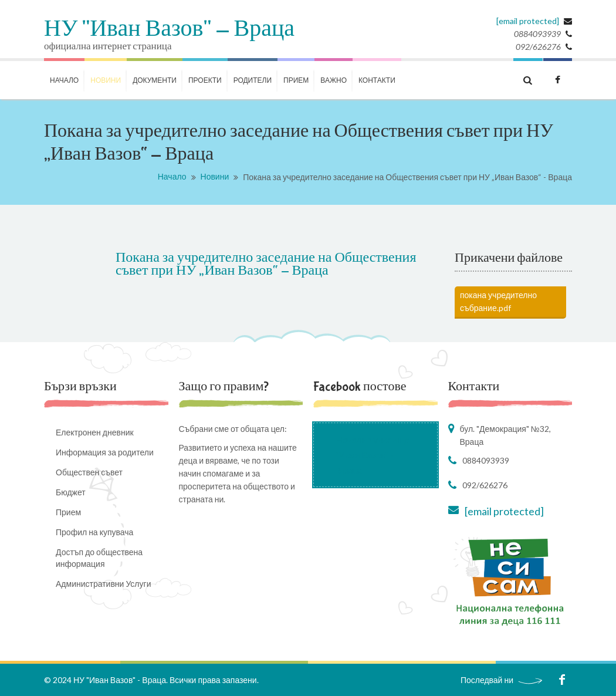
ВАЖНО (334, 80)
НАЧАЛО (64, 80)
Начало (172, 176)
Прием (296, 80)
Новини (215, 176)
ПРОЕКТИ (205, 80)
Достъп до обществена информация (99, 558)
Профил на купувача (94, 532)
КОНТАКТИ (377, 80)
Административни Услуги (103, 584)
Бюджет (71, 492)
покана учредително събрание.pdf (498, 301)
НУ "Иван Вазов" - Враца (169, 29)
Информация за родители (105, 452)
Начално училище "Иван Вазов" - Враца (373, 455)
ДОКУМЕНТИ (155, 80)
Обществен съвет (89, 472)
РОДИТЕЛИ (253, 80)
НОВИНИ (106, 80)
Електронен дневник (95, 432)
